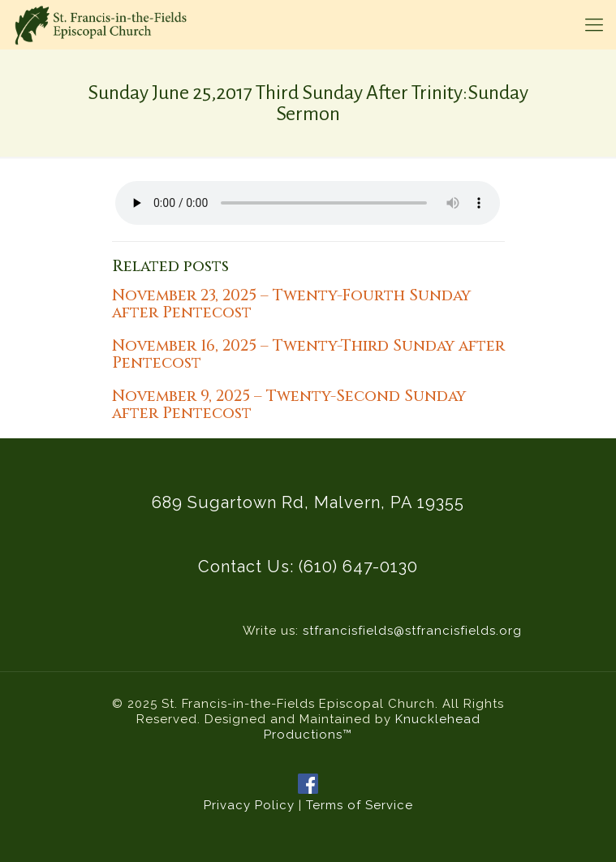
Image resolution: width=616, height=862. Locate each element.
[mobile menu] (594, 24)
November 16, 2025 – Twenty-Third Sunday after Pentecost (308, 354)
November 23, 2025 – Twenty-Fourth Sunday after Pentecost (291, 304)
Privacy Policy (249, 805)
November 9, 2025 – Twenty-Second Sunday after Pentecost (289, 405)
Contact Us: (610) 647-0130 (308, 567)
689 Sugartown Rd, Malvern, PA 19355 (308, 502)
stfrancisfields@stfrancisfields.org (412, 631)
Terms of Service (360, 805)
